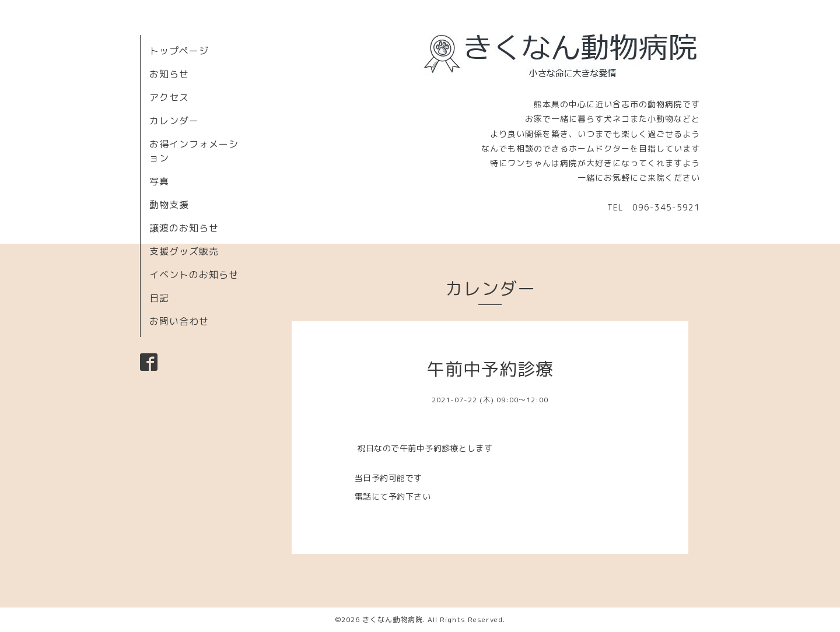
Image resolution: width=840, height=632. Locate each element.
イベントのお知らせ (194, 275)
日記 (159, 298)
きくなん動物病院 (393, 619)
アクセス (169, 97)
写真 (159, 181)
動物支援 (169, 205)
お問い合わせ (179, 321)
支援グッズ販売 (184, 251)
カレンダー (174, 121)
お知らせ (169, 74)
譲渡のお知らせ (184, 228)
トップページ (179, 51)
